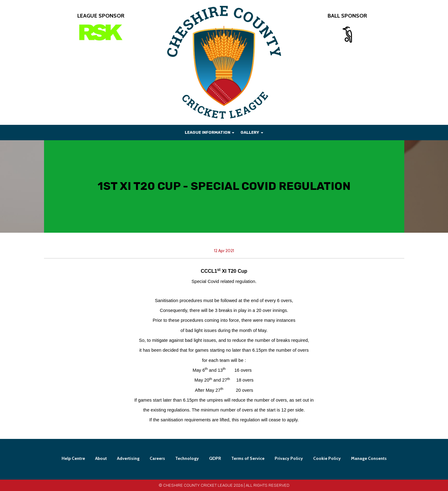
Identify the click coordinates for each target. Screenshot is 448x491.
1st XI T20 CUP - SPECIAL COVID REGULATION (224, 186)
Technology (187, 458)
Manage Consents (369, 458)
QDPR (215, 458)
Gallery (252, 132)
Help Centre (73, 458)
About (101, 458)
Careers (157, 458)
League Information (210, 132)
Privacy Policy (289, 458)
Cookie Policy (327, 458)
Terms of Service (248, 458)
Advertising (128, 458)
